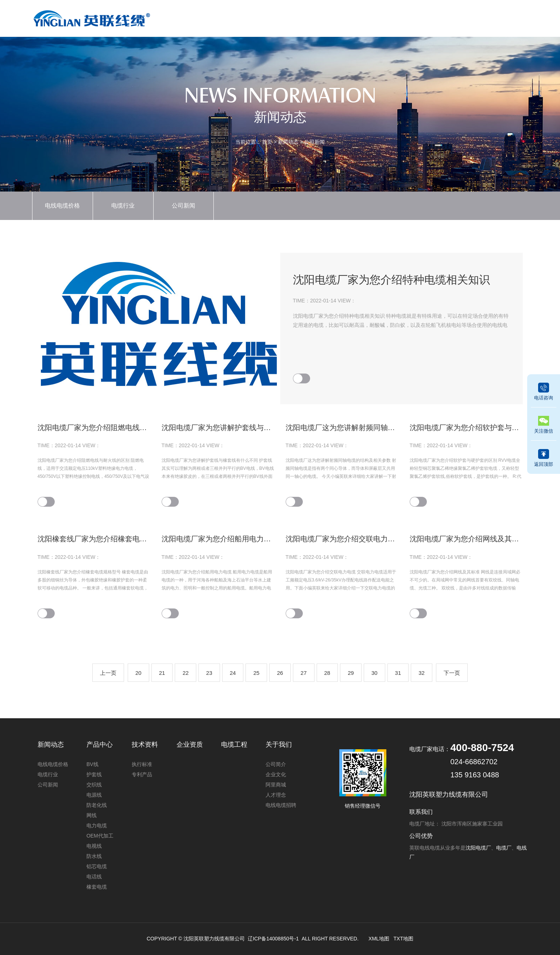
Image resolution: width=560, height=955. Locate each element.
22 (186, 673)
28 (327, 673)
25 (256, 673)
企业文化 (276, 774)
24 (233, 673)
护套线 (94, 774)
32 (422, 673)
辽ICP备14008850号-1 (273, 939)
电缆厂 (504, 848)
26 (280, 673)
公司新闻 (314, 142)
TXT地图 (403, 939)
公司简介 (276, 764)
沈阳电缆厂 (478, 848)
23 (209, 673)
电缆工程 (428, 17)
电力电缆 (97, 826)
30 (374, 673)
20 (138, 673)
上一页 (108, 673)
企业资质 (349, 17)
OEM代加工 (100, 836)
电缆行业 (123, 206)
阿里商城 (276, 785)
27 (304, 673)
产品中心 (270, 17)
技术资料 (389, 17)
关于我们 (467, 17)
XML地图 (379, 939)
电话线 (94, 877)
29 (351, 673)
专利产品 (142, 774)
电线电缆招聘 (281, 805)
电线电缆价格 (62, 206)
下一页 (452, 673)
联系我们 (507, 17)
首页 (231, 17)
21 (162, 673)
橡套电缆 (97, 887)
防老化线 (97, 805)
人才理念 (276, 795)
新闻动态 (310, 17)
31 (398, 673)
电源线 (94, 795)
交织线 (94, 785)
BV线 (92, 764)
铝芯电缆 (97, 866)
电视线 (94, 846)
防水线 (94, 856)
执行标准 (142, 764)
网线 (92, 815)
